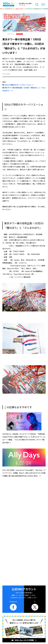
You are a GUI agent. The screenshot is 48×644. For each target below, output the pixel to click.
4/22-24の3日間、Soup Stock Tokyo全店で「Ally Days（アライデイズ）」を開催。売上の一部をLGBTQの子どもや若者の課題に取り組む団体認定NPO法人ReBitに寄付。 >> (24, 473)
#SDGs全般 (6, 74)
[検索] (37, 5)
